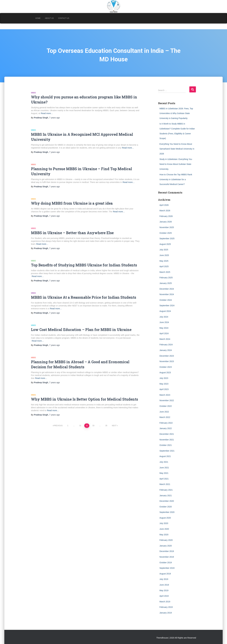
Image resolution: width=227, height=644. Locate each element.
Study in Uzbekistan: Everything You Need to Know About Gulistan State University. (176, 164)
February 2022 (166, 423)
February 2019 (166, 607)
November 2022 (167, 400)
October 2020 (166, 507)
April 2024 (164, 333)
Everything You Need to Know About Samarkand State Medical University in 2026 (177, 149)
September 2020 (167, 512)
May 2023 (164, 384)
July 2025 (164, 250)
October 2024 (166, 300)
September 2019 (167, 568)
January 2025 (166, 283)
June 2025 (164, 255)
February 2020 (166, 540)
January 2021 (166, 496)
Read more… (47, 113)
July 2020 (164, 523)
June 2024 (164, 322)
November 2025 (167, 227)
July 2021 (164, 462)
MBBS (33, 93)
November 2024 (167, 294)
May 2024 (164, 328)
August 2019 (165, 574)
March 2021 (165, 484)
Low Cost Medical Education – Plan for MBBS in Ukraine (81, 330)
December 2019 (167, 551)
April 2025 (164, 266)
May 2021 (164, 473)
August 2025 (165, 244)
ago (55, 118)
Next (114, 426)
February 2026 (166, 216)
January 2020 (166, 546)
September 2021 (167, 451)
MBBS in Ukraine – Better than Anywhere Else (72, 233)
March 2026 (165, 211)
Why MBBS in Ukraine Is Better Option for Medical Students (84, 399)
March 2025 (165, 272)
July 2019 (164, 579)
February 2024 (166, 345)
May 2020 (164, 535)
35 (106, 426)
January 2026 (166, 222)
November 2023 (167, 361)
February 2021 (166, 490)
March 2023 (165, 395)
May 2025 (164, 261)
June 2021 (164, 468)
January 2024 (166, 350)
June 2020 (164, 529)
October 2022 (166, 406)
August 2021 (165, 456)
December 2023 (167, 356)
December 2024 (167, 289)
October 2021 (166, 445)
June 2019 (164, 585)
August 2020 (165, 518)
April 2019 (164, 596)
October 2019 (166, 563)
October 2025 (166, 233)
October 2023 (166, 367)
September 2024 (167, 306)
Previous (58, 426)
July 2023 (164, 378)
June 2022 (164, 412)
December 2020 (167, 501)
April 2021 (164, 479)
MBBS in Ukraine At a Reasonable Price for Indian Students (84, 297)
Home (38, 18)
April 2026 (164, 205)
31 (80, 426)
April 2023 (164, 389)
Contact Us (64, 18)
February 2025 (166, 278)
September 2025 (167, 238)
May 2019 (164, 590)
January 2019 (166, 613)
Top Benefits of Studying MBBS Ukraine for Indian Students (84, 265)
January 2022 (166, 428)
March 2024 (165, 339)
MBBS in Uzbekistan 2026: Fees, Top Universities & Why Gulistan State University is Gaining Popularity (176, 113)
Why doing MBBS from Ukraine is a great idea (72, 203)
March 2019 (165, 602)
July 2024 (164, 317)
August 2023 (165, 373)
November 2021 (167, 440)
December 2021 (167, 434)
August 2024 (165, 311)
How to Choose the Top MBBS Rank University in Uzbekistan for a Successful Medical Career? (176, 179)
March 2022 (165, 417)
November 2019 (167, 557)
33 (93, 426)
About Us (49, 18)
